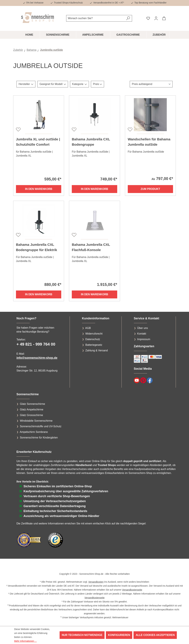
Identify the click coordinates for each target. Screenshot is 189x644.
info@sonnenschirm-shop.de (37, 358)
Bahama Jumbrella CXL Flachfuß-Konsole (91, 247)
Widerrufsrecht (94, 334)
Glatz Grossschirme (31, 415)
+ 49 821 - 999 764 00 (36, 344)
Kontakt (142, 334)
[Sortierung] (151, 84)
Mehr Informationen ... (25, 641)
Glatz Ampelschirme (32, 410)
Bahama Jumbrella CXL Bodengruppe (91, 142)
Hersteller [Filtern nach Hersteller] (26, 84)
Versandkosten (96, 582)
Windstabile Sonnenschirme (36, 421)
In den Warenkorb (39, 189)
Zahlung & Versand (96, 350)
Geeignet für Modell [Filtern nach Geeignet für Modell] (53, 84)
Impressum (144, 339)
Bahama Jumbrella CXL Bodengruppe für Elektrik (37, 247)
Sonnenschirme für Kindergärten (39, 438)
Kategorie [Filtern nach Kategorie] (79, 84)
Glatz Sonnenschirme (33, 404)
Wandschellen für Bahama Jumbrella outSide (149, 142)
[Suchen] (128, 18)
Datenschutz (93, 339)
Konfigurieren (119, 635)
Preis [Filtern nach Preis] (97, 84)
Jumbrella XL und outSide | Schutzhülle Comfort (38, 142)
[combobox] (95, 18)
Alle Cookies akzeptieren (155, 635)
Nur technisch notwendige (82, 635)
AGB (88, 328)
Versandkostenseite (132, 590)
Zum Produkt (150, 189)
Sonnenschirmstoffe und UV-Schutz (41, 426)
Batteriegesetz (94, 345)
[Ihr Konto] (156, 18)
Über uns (142, 328)
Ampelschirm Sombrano (34, 432)
